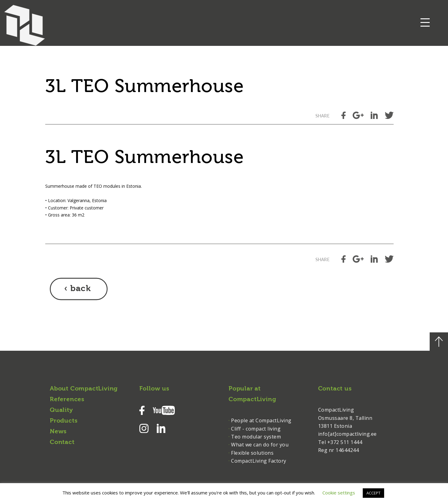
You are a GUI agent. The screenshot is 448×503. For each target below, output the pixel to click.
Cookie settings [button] (339, 493)
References (67, 400)
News (58, 432)
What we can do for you (260, 445)
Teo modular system (256, 437)
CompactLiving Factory (259, 461)
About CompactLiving (84, 389)
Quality (61, 410)
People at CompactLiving (261, 420)
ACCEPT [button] (373, 493)
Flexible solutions (252, 453)
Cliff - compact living (256, 429)
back (81, 289)
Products (64, 421)
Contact (62, 442)
